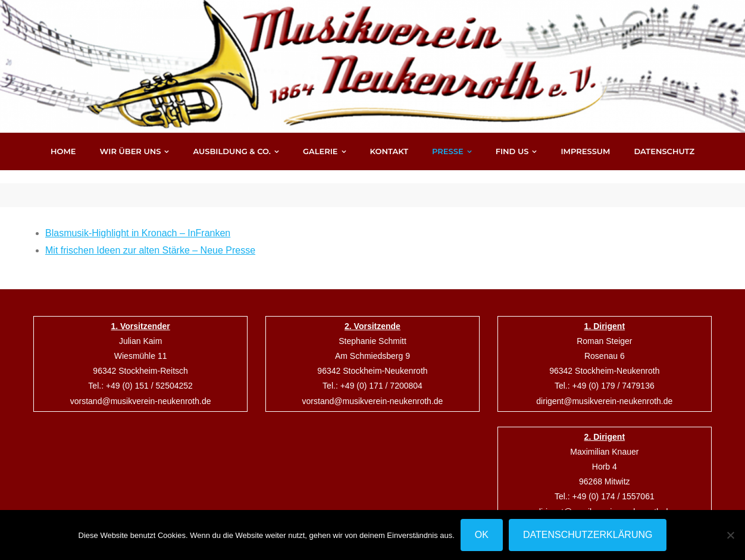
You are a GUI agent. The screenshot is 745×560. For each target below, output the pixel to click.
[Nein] (730, 535)
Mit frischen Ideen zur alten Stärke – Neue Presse (150, 237)
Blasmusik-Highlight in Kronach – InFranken (138, 220)
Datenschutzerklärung (588, 535)
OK (482, 535)
